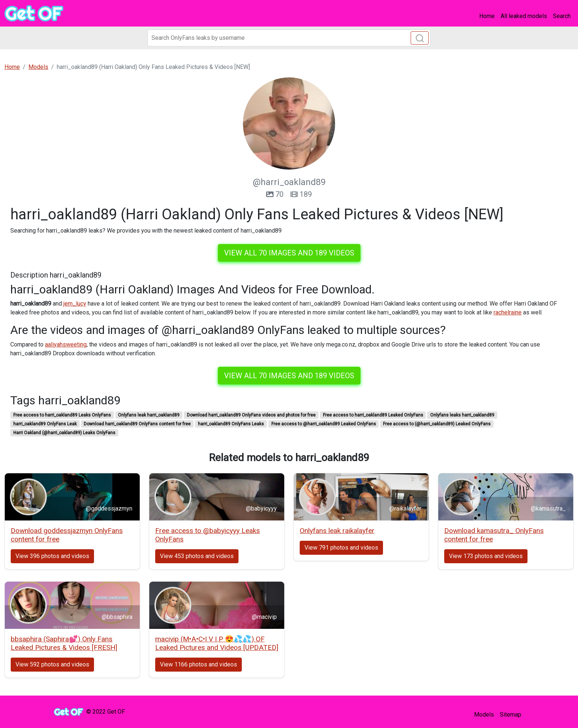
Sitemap (511, 715)
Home (487, 16)
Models (484, 715)
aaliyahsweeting (66, 344)
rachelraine (508, 312)
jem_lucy (75, 304)
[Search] (289, 38)
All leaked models (524, 16)
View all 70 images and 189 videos (289, 253)
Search (562, 16)
